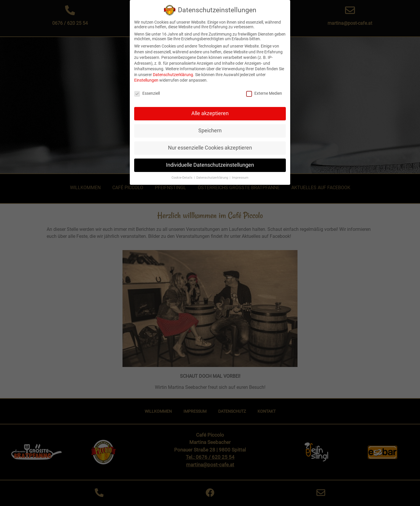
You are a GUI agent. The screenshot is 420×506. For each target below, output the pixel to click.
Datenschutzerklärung (173, 71)
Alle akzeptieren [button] (210, 110)
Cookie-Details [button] (182, 174)
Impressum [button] (240, 174)
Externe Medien (264, 90)
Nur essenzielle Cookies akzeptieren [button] (210, 145)
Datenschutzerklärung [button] (213, 174)
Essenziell (147, 90)
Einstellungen (146, 77)
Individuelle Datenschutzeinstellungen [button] (210, 162)
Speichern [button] (210, 127)
